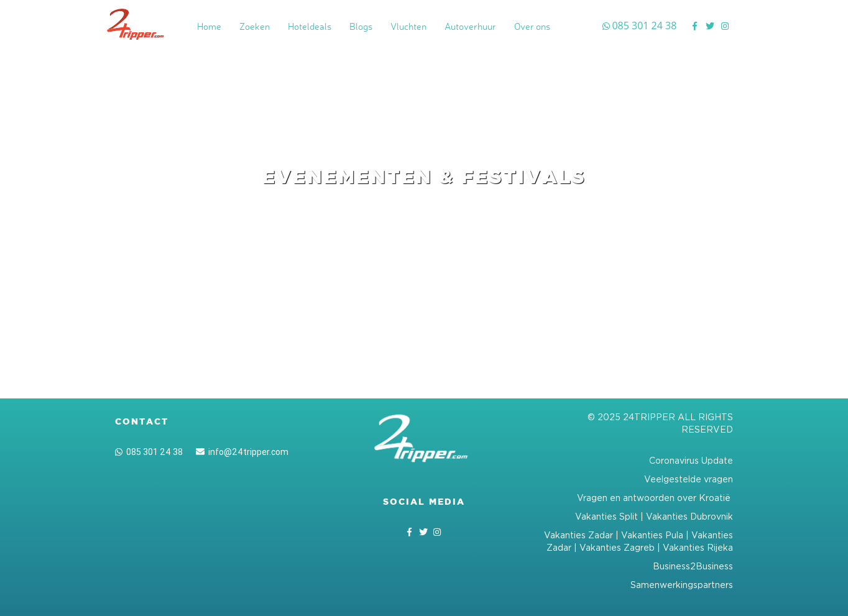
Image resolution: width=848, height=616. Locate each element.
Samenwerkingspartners (682, 585)
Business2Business (693, 566)
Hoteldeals (310, 26)
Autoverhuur (470, 26)
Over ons (532, 26)
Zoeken (255, 26)
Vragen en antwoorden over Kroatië (655, 498)
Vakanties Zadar (578, 535)
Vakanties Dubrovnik (689, 516)
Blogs (361, 26)
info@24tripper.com (242, 452)
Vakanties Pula (652, 535)
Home (209, 26)
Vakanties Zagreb (617, 547)
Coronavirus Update (691, 460)
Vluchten (408, 26)
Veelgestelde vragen (689, 479)
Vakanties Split (606, 516)
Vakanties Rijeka (698, 547)
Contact (142, 421)
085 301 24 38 (149, 452)
